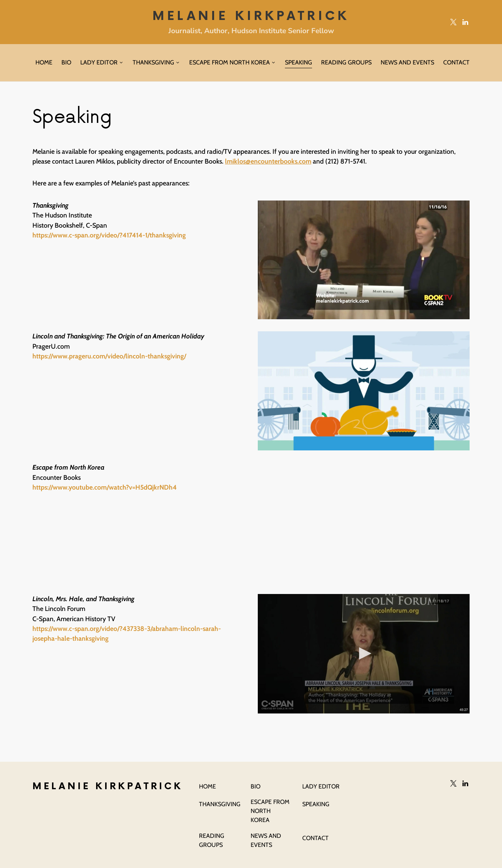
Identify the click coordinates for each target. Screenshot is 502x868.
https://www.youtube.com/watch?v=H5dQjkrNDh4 (105, 487)
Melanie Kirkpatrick (251, 16)
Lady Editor (321, 786)
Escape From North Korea (270, 811)
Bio (256, 786)
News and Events (266, 840)
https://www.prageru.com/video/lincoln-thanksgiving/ (109, 356)
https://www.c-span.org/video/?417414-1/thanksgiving (109, 235)
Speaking (316, 804)
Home (207, 786)
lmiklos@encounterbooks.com (268, 161)
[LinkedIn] (465, 22)
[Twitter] (453, 22)
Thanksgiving (220, 804)
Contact (315, 838)
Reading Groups (212, 840)
